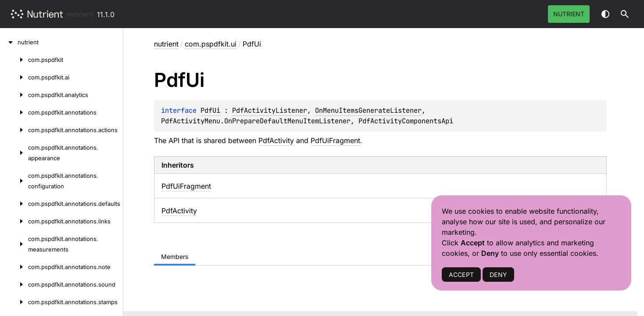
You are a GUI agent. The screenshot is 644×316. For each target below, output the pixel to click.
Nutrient (569, 14)
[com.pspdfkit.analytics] (14, 95)
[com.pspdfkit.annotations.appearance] (14, 153)
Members (175, 257)
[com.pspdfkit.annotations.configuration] (14, 181)
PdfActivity (276, 140)
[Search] (625, 14)
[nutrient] (9, 42)
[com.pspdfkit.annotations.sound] (14, 284)
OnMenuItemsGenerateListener (368, 110)
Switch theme (605, 14)
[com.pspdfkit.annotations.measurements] (14, 244)
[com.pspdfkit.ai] (14, 77)
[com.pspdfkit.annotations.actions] (14, 130)
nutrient (80, 14)
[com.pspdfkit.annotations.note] (14, 267)
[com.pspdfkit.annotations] (14, 112)
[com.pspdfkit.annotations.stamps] (14, 302)
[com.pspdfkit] (14, 60)
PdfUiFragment (335, 140)
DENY (498, 275)
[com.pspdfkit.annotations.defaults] (14, 204)
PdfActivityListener (270, 110)
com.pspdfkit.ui (211, 44)
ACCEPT (461, 275)
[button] (625, 14)
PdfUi (210, 110)
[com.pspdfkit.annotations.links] (14, 221)
